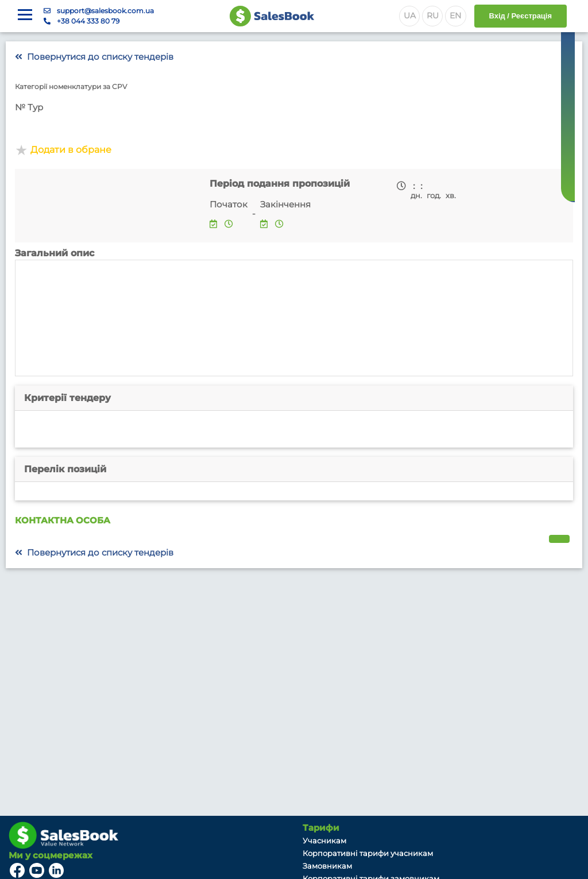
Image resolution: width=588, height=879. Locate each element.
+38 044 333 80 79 (88, 21)
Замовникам (327, 866)
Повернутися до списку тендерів (94, 57)
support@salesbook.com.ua (105, 11)
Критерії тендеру (67, 398)
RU (433, 16)
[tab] (294, 398)
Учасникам (324, 841)
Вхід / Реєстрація (521, 16)
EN (455, 16)
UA (410, 16)
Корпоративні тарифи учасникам (368, 853)
